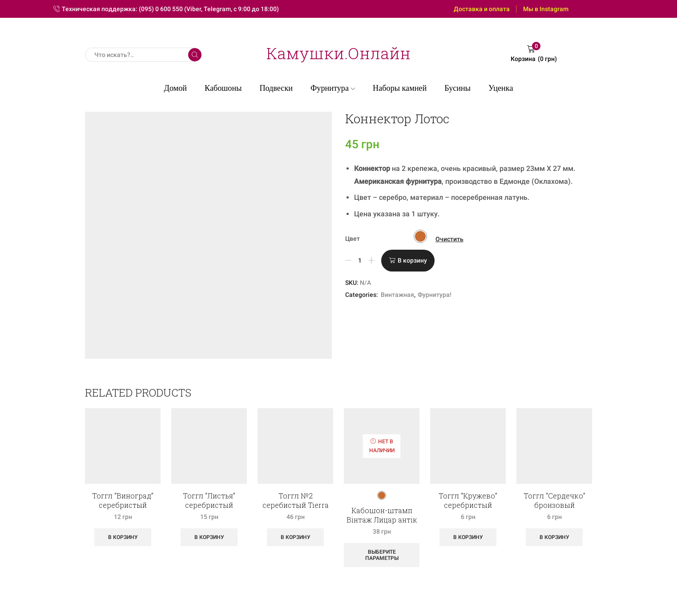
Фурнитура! (435, 295)
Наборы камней (400, 88)
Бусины (457, 88)
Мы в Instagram (546, 9)
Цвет (353, 239)
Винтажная (397, 295)
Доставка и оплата (482, 9)
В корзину (412, 260)
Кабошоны (223, 88)
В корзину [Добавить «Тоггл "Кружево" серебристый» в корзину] (468, 537)
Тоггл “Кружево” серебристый (468, 500)
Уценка (501, 88)
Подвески (276, 88)
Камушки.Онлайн (338, 53)
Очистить (449, 239)
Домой (176, 88)
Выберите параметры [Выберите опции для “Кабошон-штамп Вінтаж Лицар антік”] (382, 555)
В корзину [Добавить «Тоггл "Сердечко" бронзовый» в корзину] (554, 537)
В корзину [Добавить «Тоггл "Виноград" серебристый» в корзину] (123, 537)
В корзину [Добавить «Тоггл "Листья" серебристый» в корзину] (209, 537)
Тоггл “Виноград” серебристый (123, 500)
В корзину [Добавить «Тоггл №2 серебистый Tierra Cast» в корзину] (296, 537)
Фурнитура (333, 88)
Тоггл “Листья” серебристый (209, 500)
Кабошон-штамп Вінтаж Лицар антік (382, 515)
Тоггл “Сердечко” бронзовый (554, 500)
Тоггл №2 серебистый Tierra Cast (296, 505)
